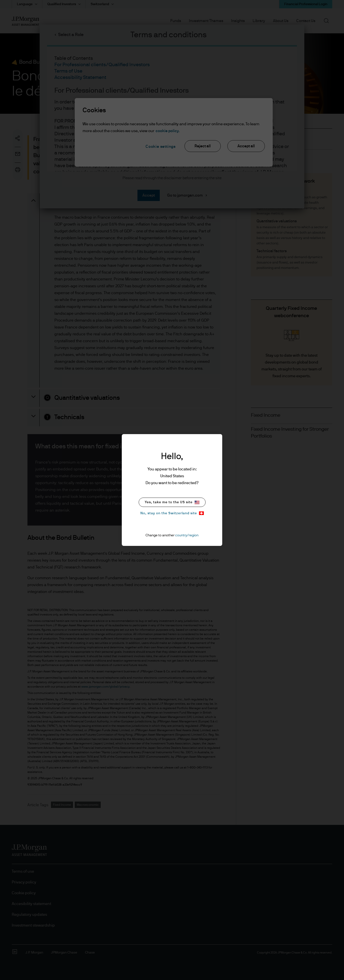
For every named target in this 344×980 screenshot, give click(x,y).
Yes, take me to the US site (172, 502)
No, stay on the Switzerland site (172, 513)
